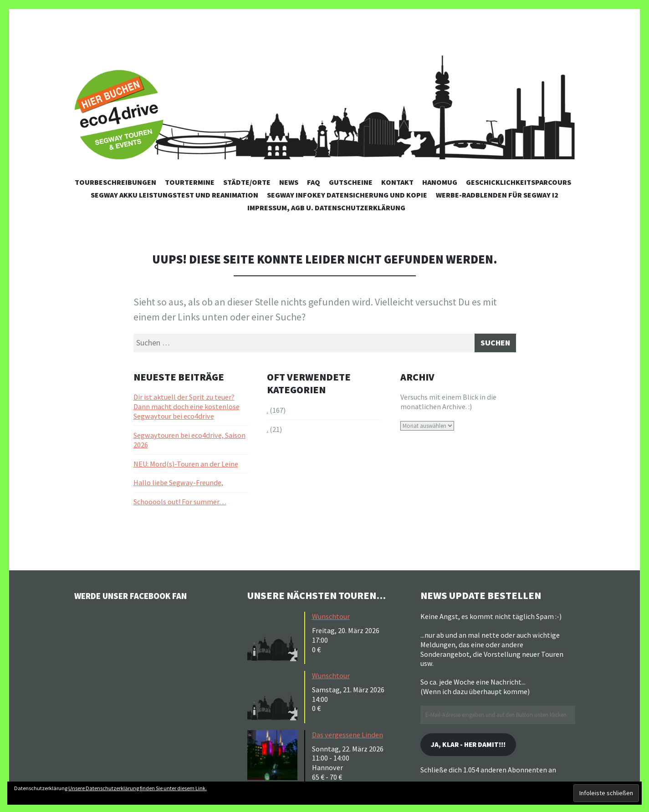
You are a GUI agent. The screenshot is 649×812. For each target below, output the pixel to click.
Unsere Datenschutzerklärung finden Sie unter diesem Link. (138, 788)
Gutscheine (351, 182)
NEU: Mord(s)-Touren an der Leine (186, 466)
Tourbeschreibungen (115, 182)
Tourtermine (190, 182)
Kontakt (397, 182)
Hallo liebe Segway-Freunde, (178, 485)
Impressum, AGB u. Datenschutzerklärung (326, 208)
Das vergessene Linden (347, 737)
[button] (275, 639)
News (289, 182)
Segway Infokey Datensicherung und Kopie (347, 195)
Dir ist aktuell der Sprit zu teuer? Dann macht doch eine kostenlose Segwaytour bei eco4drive (187, 409)
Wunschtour (331, 619)
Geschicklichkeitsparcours (519, 182)
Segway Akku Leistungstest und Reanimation (174, 195)
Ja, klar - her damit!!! (477, 749)
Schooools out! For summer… (180, 504)
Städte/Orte (247, 182)
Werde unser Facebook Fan (143, 598)
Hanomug (440, 182)
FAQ (314, 182)
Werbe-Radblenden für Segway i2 (497, 195)
